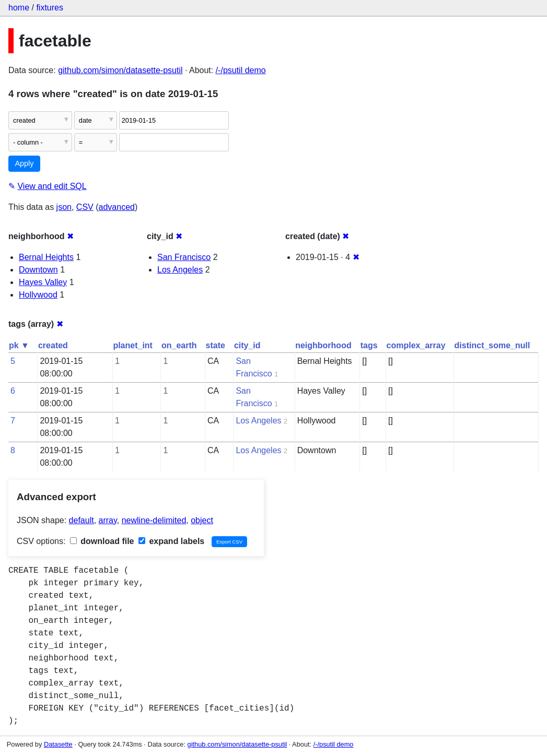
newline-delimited (154, 520)
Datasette (58, 744)
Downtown (38, 270)
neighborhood (323, 345)
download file (102, 541)
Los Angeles (180, 270)
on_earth (179, 345)
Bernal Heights (46, 257)
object (202, 520)
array (108, 520)
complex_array (416, 345)
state (216, 345)
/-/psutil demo (241, 70)
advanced (117, 207)
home (19, 8)
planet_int (133, 345)
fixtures (50, 8)
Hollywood (38, 295)
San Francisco (184, 257)
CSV (85, 207)
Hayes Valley (43, 282)
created (53, 345)
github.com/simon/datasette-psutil (120, 70)
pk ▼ (19, 345)
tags (369, 345)
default (82, 520)
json (64, 207)
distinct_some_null (492, 345)
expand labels (171, 541)
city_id (247, 345)
